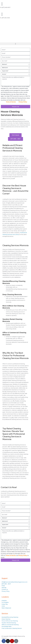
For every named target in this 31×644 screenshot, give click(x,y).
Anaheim (4, 601)
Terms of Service (11, 102)
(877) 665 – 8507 (6, 584)
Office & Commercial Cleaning (10, 625)
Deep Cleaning (6, 619)
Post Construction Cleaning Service (12, 628)
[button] (15, 44)
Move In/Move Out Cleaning (10, 621)
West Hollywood (6, 608)
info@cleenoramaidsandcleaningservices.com (15, 582)
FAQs (3, 586)
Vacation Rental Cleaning (9, 623)
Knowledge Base (7, 626)
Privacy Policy (23, 102)
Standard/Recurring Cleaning (10, 617)
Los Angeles (5, 602)
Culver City (5, 604)
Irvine (3, 606)
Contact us (5, 589)
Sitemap (4, 588)
